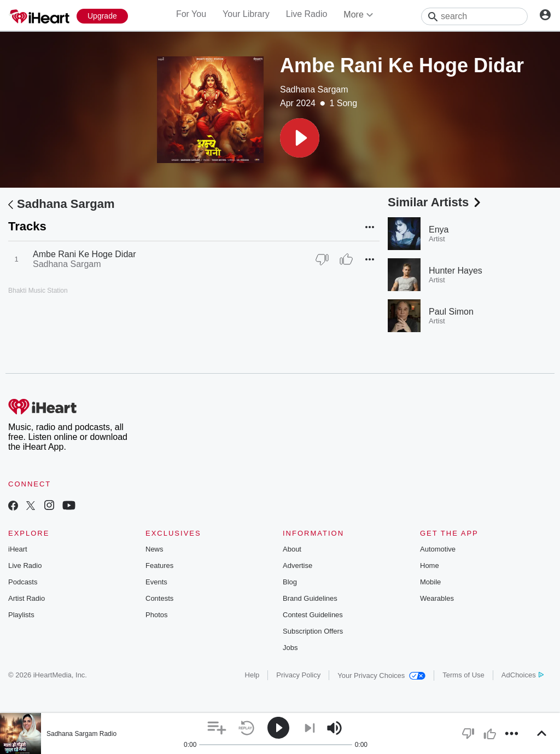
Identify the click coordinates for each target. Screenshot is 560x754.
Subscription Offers (313, 631)
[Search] (474, 16)
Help (252, 675)
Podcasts (23, 582)
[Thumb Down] (322, 259)
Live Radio (307, 14)
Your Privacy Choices (381, 675)
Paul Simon (451, 312)
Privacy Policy (298, 675)
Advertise (297, 565)
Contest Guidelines (313, 615)
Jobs (290, 648)
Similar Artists (435, 202)
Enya (439, 230)
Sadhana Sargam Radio (81, 734)
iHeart (18, 549)
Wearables (437, 598)
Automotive (438, 549)
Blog (290, 582)
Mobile (430, 582)
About (292, 549)
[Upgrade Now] (102, 16)
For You (191, 14)
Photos (156, 615)
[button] (300, 138)
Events (156, 582)
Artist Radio (27, 598)
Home (430, 565)
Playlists (21, 615)
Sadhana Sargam (314, 89)
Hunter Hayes (456, 271)
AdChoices (523, 675)
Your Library (246, 14)
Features (159, 565)
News (154, 549)
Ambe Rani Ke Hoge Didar (84, 254)
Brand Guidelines (310, 598)
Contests (159, 598)
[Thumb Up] (346, 259)
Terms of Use (463, 675)
